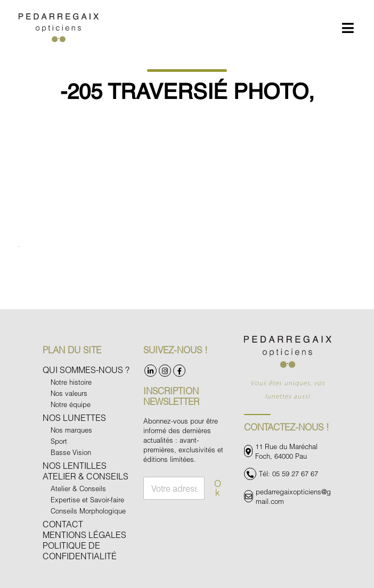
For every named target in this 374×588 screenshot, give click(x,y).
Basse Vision (71, 452)
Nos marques (71, 430)
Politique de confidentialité (80, 550)
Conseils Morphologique (88, 511)
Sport (59, 441)
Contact (63, 524)
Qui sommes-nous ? (86, 370)
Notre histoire (71, 382)
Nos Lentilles (75, 465)
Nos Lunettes (74, 417)
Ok (218, 488)
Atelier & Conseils (86, 476)
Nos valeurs (69, 393)
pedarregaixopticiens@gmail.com (293, 496)
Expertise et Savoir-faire (87, 500)
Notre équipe (71, 404)
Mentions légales (84, 535)
